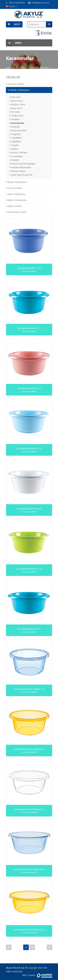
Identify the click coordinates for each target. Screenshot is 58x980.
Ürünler (23, 68)
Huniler (14, 149)
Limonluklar (16, 156)
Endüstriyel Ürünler (16, 212)
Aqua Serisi (16, 108)
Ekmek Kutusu (18, 171)
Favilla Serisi (16, 116)
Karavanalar (17, 123)
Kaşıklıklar (15, 141)
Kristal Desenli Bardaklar (23, 164)
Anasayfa (11, 68)
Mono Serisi (16, 101)
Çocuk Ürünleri (14, 188)
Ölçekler (14, 160)
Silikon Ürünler (14, 206)
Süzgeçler (15, 134)
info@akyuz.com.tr (40, 3)
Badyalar (15, 127)
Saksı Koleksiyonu (16, 194)
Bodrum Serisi (17, 104)
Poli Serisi (15, 97)
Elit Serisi (15, 112)
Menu (14, 43)
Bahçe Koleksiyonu (16, 200)
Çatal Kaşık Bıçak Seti (21, 175)
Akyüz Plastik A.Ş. (15, 968)
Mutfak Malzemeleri (20, 167)
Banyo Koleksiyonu (16, 182)
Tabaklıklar (16, 138)
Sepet (17, 24)
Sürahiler (15, 119)
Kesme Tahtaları (19, 153)
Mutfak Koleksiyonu (39, 68)
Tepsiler (14, 145)
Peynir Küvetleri (18, 130)
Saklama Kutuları (15, 84)
